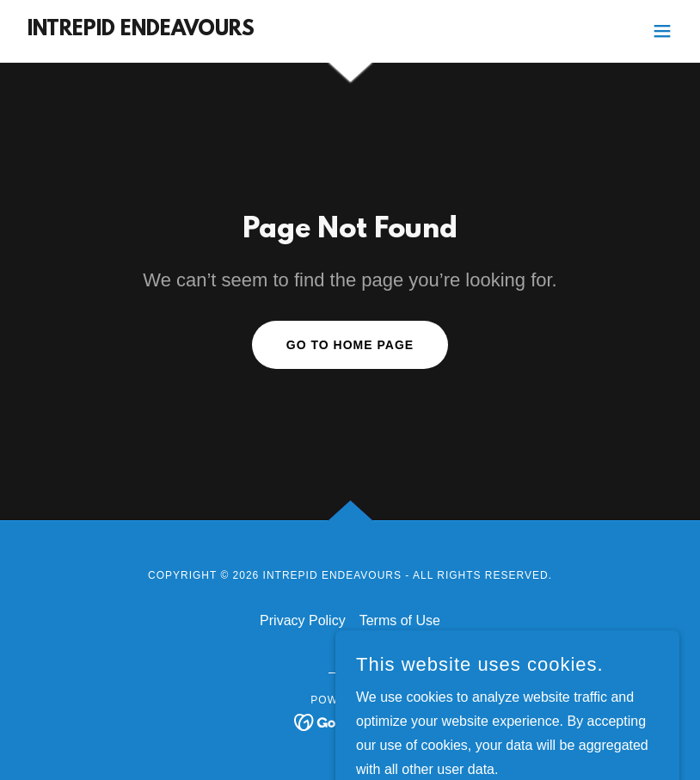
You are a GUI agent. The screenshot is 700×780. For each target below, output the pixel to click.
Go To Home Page (350, 345)
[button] (662, 31)
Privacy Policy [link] (303, 620)
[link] (138, 31)
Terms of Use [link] (400, 620)
